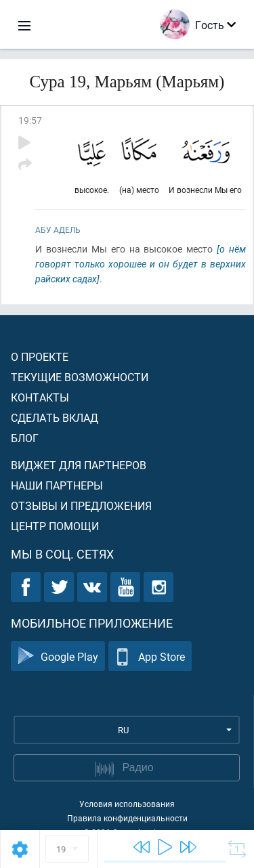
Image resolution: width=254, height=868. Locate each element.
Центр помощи (55, 526)
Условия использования (127, 804)
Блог (25, 438)
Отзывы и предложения (81, 505)
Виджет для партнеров (79, 465)
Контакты (40, 397)
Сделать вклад (55, 417)
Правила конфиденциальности (127, 818)
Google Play (58, 656)
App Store (150, 656)
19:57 (30, 120)
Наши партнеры (57, 485)
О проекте (40, 356)
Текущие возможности (80, 377)
